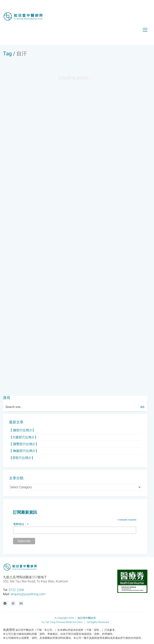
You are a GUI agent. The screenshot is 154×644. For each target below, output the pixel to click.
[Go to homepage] (23, 16)
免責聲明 (9, 630)
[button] (145, 30)
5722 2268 (16, 590)
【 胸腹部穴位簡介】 (24, 451)
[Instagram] (13, 603)
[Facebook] (5, 603)
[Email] (21, 603)
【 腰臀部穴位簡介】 (24, 444)
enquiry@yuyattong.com (28, 594)
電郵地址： (21, 524)
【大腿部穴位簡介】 (23, 437)
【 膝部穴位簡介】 (22, 430)
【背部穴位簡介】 (22, 458)
